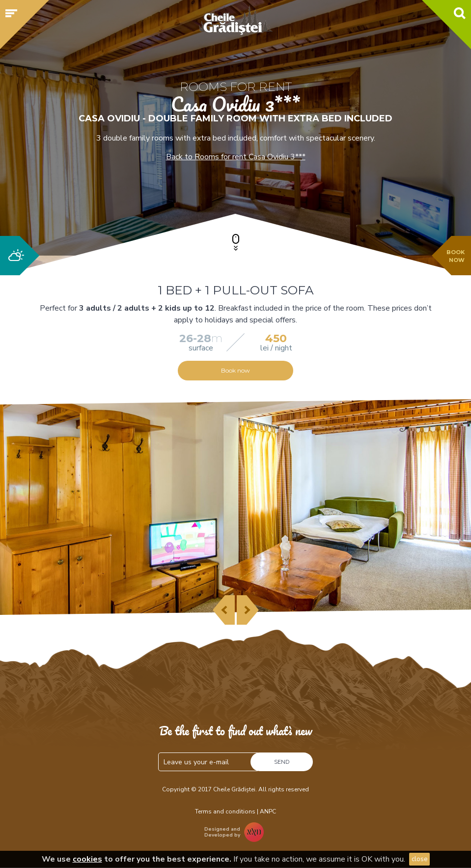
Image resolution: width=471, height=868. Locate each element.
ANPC (268, 811)
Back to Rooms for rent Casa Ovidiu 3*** (236, 157)
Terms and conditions (225, 811)
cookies (87, 859)
